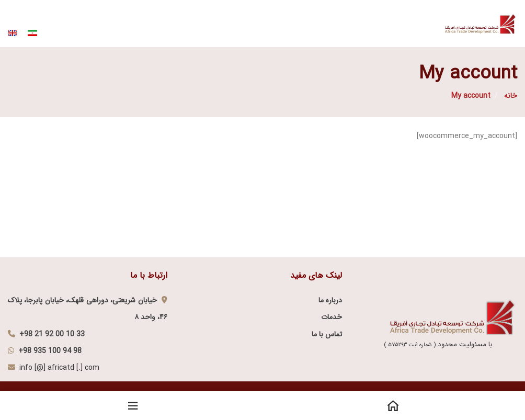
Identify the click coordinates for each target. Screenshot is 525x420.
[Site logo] (481, 23)
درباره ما (330, 300)
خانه (510, 96)
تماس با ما (327, 334)
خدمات (332, 317)
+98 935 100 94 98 (50, 351)
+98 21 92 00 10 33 (52, 334)
